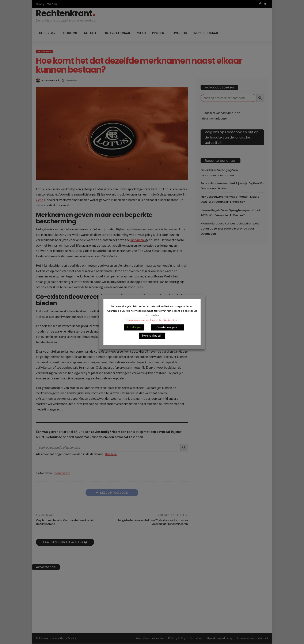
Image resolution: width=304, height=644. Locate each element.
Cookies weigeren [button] (167, 327)
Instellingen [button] (134, 327)
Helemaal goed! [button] (152, 336)
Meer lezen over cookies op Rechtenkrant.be (152, 320)
